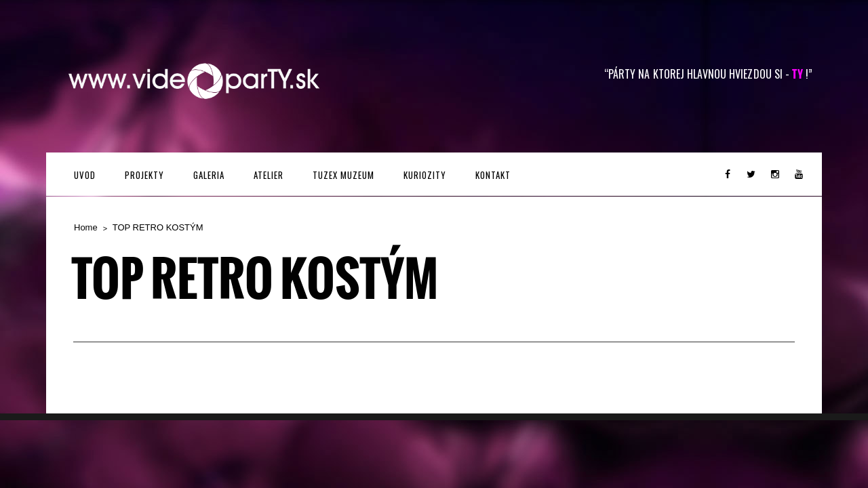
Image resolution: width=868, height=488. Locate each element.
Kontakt (493, 175)
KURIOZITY (425, 175)
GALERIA (209, 175)
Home (86, 227)
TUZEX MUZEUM (343, 175)
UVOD (85, 175)
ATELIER (269, 175)
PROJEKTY (144, 175)
